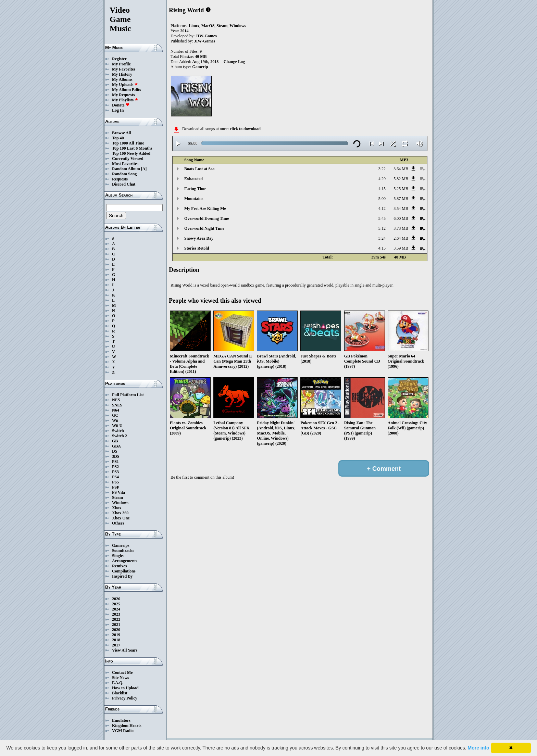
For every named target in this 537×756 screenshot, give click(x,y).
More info (479, 748)
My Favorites (124, 69)
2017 (116, 645)
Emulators (121, 720)
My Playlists (125, 100)
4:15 (382, 189)
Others (118, 523)
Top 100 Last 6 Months (132, 148)
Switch (118, 431)
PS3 (115, 472)
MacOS (208, 26)
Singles (118, 556)
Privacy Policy (125, 698)
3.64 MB (401, 169)
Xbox (117, 508)
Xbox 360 (120, 513)
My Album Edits (127, 90)
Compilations (124, 571)
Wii (115, 420)
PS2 (115, 467)
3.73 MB (401, 228)
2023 (116, 614)
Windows (120, 503)
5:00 (382, 199)
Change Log (234, 62)
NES (116, 400)
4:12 (382, 209)
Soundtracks (123, 551)
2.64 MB (401, 238)
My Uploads (125, 85)
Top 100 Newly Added (131, 153)
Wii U (117, 426)
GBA (116, 446)
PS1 (115, 462)
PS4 (115, 477)
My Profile (121, 64)
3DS (116, 456)
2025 (116, 604)
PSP (116, 487)
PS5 (115, 482)
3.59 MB (401, 248)
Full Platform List (128, 395)
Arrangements (125, 561)
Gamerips (121, 545)
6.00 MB (401, 218)
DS (115, 451)
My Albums (122, 79)
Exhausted (193, 179)
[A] (144, 169)
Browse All (121, 133)
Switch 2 (120, 436)
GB (115, 441)
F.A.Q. (118, 683)
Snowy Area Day (199, 238)
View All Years (125, 650)
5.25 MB (401, 189)
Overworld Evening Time (207, 218)
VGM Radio (123, 731)
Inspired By (122, 576)
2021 (116, 625)
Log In (118, 110)
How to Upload (125, 688)
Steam (117, 497)
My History (122, 74)
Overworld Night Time (204, 228)
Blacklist (120, 693)
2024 (116, 609)
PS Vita (118, 492)
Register (119, 59)
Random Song (124, 174)
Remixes (119, 566)
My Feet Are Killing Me (205, 209)
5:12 (382, 228)
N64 (116, 410)
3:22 (382, 169)
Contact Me (122, 672)
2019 (116, 635)
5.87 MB (401, 199)
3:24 (382, 238)
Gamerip (200, 67)
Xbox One (121, 518)
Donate (121, 105)
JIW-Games (206, 36)
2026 (116, 599)
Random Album (126, 169)
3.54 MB (401, 209)
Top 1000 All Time (128, 143)
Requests (120, 179)
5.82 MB (401, 179)
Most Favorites (125, 164)
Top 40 (118, 138)
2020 (116, 630)
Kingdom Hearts (127, 726)
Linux (194, 26)
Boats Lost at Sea (199, 169)
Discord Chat (124, 184)
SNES (117, 405)
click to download (245, 129)
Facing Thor (195, 189)
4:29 (382, 179)
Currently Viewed (128, 159)
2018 (116, 640)
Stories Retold (197, 248)
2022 (116, 619)
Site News (121, 678)
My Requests (123, 95)
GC (115, 415)
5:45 (382, 218)
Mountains (194, 199)
